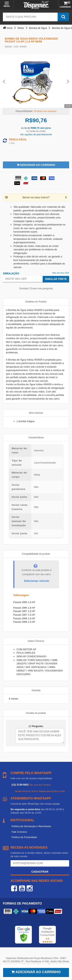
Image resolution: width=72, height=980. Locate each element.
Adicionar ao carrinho (36, 972)
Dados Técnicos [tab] (36, 641)
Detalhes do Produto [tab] (36, 302)
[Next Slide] (68, 81)
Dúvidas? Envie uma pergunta (36, 288)
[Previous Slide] (4, 81)
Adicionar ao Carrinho (36, 165)
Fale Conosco (19, 832)
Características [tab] (36, 438)
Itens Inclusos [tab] (36, 413)
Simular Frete (56, 279)
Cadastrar (40, 872)
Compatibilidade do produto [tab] (36, 554)
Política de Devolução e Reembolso (31, 826)
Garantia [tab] (36, 690)
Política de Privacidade (24, 837)
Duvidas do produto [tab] (36, 713)
